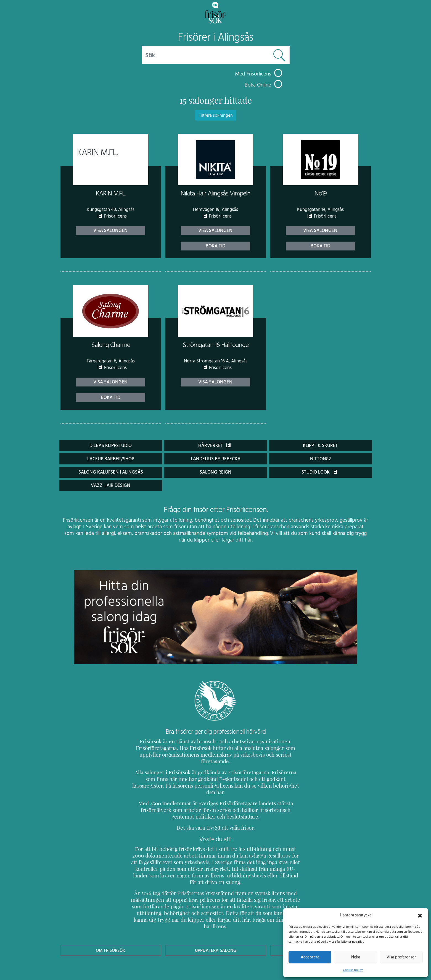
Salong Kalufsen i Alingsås (110, 472)
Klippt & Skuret (320, 445)
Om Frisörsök (111, 924)
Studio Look (319, 472)
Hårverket (214, 445)
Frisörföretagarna (151, 748)
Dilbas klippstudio (111, 445)
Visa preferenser (401, 957)
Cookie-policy (353, 970)
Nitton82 (320, 459)
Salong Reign (216, 472)
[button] (420, 915)
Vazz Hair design (111, 485)
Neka (355, 957)
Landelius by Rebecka (216, 459)
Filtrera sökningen (216, 115)
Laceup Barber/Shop (111, 459)
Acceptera (310, 957)
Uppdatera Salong (215, 924)
